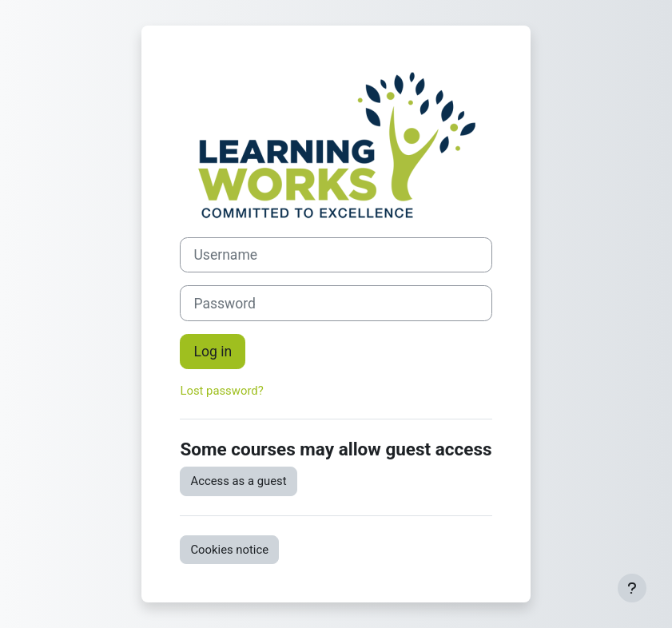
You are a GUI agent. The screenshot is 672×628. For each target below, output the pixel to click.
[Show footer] (632, 588)
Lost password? (221, 391)
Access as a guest (238, 481)
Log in (213, 352)
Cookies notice (229, 550)
